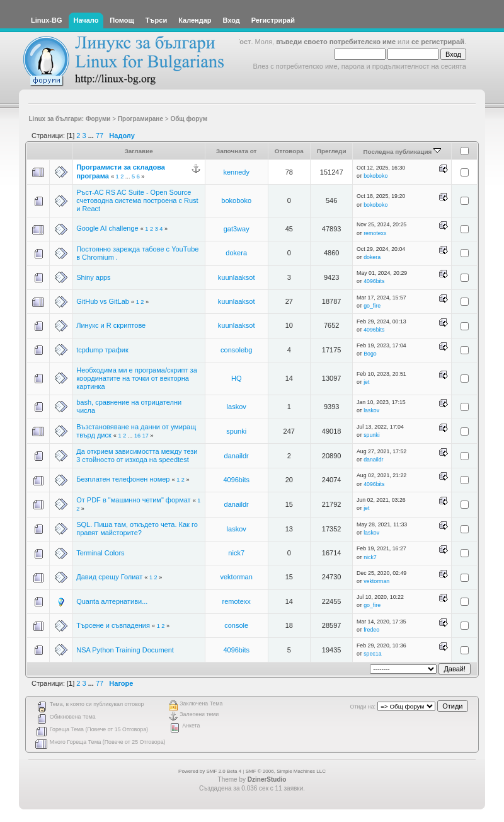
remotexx (375, 233)
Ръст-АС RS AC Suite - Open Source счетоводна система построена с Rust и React (137, 200)
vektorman (237, 577)
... (92, 136)
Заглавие (139, 151)
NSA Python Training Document (125, 650)
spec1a (372, 654)
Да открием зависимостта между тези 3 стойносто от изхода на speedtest (137, 455)
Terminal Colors (100, 553)
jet (366, 382)
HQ (237, 378)
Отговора (289, 151)
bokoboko (375, 176)
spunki (236, 431)
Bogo (370, 354)
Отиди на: (363, 707)
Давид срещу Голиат (109, 577)
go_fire (372, 306)
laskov (237, 407)
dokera (236, 253)
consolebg (236, 350)
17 (146, 436)
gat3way (237, 229)
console (236, 625)
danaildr (237, 456)
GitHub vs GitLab (103, 301)
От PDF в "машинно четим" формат (133, 500)
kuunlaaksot (237, 277)
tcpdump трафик (102, 350)
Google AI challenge (107, 228)
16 (137, 436)
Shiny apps (93, 277)
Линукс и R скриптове (111, 325)
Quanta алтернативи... (112, 601)
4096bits (374, 281)
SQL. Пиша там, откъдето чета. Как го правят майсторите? (137, 529)
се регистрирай (438, 42)
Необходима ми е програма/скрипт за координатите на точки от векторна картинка (137, 378)
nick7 (236, 553)
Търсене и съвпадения (113, 625)
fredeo (371, 630)
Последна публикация (402, 152)
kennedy (236, 172)
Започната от (237, 151)
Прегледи (332, 151)
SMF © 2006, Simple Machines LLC (286, 771)
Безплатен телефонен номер (123, 479)
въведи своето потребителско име (336, 42)
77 (100, 136)
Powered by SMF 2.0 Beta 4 (210, 771)
